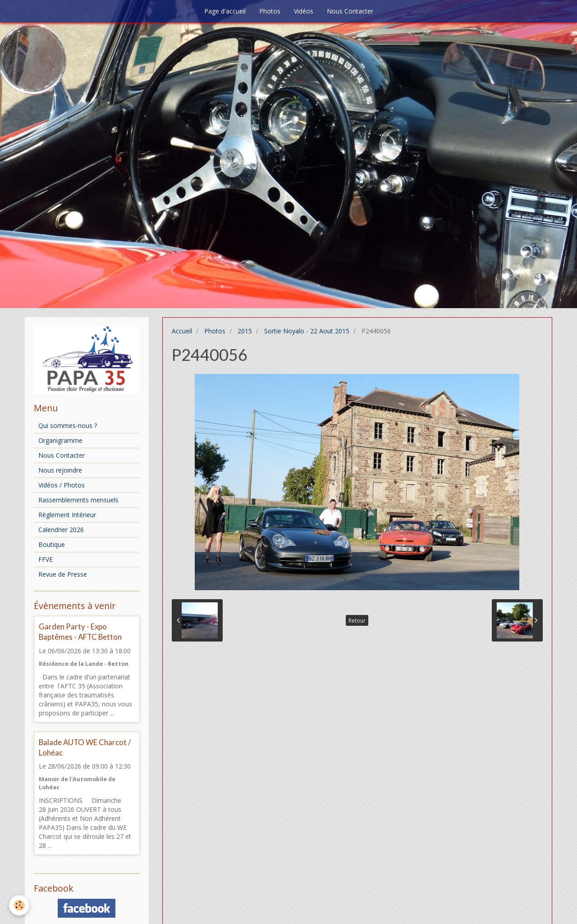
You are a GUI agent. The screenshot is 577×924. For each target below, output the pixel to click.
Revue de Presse (63, 574)
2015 (245, 331)
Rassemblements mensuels (78, 500)
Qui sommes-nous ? (68, 426)
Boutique (52, 544)
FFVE (46, 559)
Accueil (182, 331)
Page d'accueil (225, 11)
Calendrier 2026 (61, 530)
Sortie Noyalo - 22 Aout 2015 (307, 331)
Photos (270, 11)
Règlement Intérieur (67, 515)
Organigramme (60, 440)
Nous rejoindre (60, 470)
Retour (357, 620)
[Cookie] (19, 905)
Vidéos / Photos (62, 485)
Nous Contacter (350, 11)
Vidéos (304, 11)
